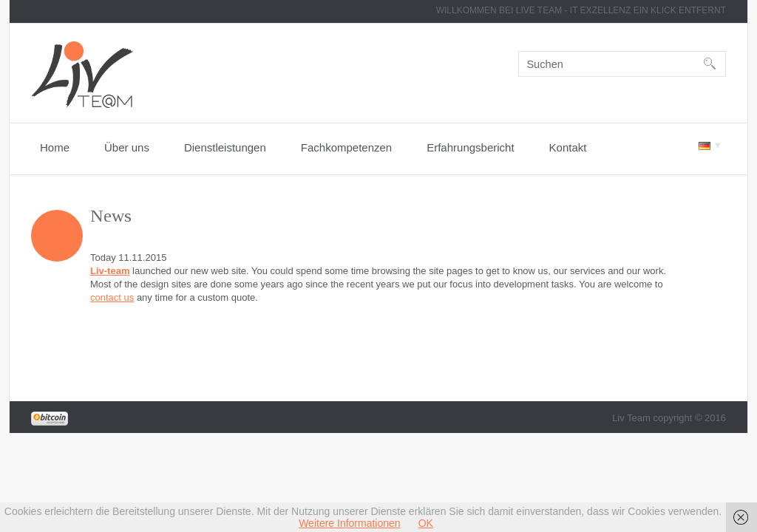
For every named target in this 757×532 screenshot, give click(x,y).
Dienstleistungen (225, 147)
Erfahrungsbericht (470, 147)
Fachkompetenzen (346, 147)
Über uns (127, 147)
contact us (112, 297)
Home (55, 147)
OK (426, 523)
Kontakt (568, 147)
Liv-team (110, 271)
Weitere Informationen (349, 523)
